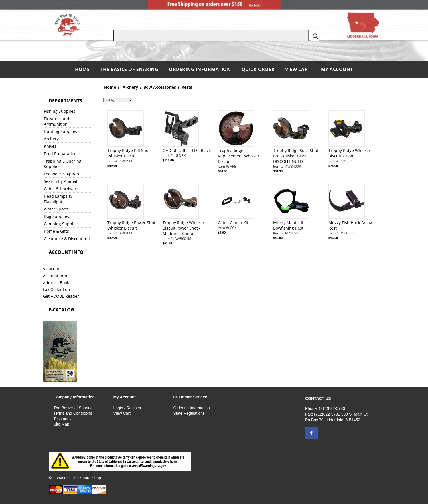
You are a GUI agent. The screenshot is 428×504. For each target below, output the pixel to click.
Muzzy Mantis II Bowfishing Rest (288, 225)
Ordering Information (200, 69)
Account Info (55, 276)
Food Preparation (60, 154)
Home (83, 69)
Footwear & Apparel (63, 174)
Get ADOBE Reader (61, 296)
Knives (50, 146)
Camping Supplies (61, 224)
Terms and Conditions (73, 413)
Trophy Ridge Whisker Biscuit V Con (349, 153)
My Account (337, 69)
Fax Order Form (58, 289)
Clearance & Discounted (67, 239)
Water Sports (56, 209)
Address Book (56, 283)
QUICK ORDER (258, 69)
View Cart (298, 69)
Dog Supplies (56, 216)
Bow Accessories (160, 87)
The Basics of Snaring (129, 69)
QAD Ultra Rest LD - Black (187, 150)
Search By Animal (61, 181)
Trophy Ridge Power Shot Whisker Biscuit (131, 225)
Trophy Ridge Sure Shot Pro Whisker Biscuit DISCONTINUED (296, 156)
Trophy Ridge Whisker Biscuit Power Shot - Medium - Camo (183, 228)
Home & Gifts (56, 231)
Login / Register (127, 408)
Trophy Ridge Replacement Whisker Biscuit (239, 156)
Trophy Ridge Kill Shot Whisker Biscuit (129, 153)
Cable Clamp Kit (233, 223)
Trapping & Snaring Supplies (63, 164)
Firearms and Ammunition (57, 121)
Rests (187, 87)
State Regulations (189, 413)
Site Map (61, 424)
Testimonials (65, 419)
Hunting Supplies (60, 131)
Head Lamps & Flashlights (58, 199)
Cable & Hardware (61, 189)
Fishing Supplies (60, 111)
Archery (51, 139)
